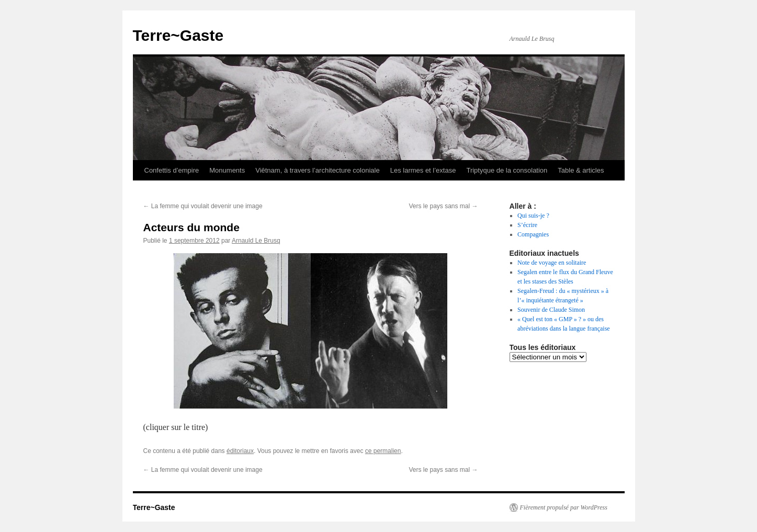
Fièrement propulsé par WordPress (564, 507)
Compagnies (533, 234)
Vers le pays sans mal (443, 206)
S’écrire (527, 225)
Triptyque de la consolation (507, 170)
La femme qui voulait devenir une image (203, 206)
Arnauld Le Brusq (256, 241)
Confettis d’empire (172, 170)
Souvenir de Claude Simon (551, 310)
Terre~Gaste (178, 35)
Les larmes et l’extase (423, 170)
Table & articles (581, 170)
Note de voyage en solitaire (552, 263)
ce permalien (383, 451)
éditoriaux (240, 451)
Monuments (227, 170)
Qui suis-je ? (533, 216)
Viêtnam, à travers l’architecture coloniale (318, 170)
